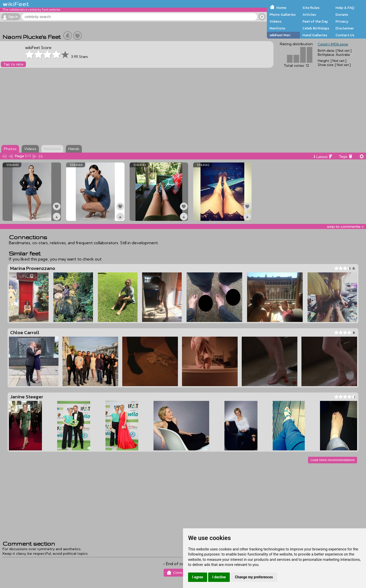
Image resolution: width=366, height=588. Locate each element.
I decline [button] (219, 577)
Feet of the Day (315, 21)
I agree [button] (198, 577)
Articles (309, 14)
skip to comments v (345, 226)
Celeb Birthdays (316, 28)
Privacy (342, 21)
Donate (342, 14)
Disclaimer (345, 28)
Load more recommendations (333, 460)
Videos (275, 21)
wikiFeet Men (280, 35)
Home (281, 8)
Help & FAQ (345, 8)
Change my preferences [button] (254, 577)
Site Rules (311, 8)
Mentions (277, 28)
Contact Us (345, 35)
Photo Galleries (283, 14)
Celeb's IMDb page (333, 44)
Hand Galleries (315, 35)
